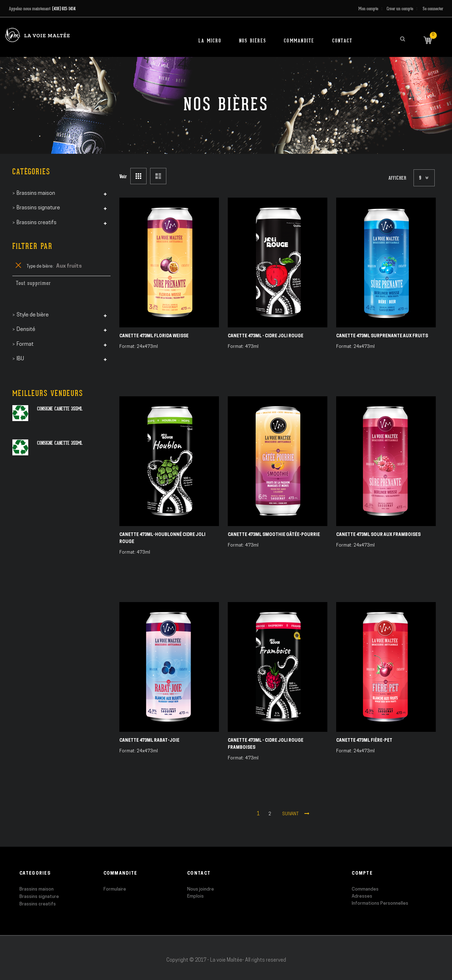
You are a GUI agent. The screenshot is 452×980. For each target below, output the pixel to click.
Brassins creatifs (38, 904)
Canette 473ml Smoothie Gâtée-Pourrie (274, 535)
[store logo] (37, 35)
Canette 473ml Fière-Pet (364, 741)
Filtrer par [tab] (32, 246)
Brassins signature (39, 897)
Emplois (195, 896)
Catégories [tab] (31, 172)
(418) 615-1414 (64, 9)
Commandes (365, 889)
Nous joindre (201, 889)
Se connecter (433, 9)
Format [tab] (25, 345)
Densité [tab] (26, 330)
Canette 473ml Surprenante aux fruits (382, 336)
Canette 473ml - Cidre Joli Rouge (266, 336)
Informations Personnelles (380, 903)
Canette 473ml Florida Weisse (154, 336)
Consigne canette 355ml (60, 409)
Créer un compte (400, 9)
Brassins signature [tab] (38, 208)
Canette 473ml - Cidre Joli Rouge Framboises (266, 744)
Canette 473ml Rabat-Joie (149, 741)
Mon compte (368, 9)
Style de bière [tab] (33, 315)
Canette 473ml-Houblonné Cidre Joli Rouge (162, 538)
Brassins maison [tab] (36, 194)
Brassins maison (37, 889)
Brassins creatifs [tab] (37, 223)
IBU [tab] (20, 359)
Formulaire (115, 889)
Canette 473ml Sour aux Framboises (378, 535)
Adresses (362, 896)
